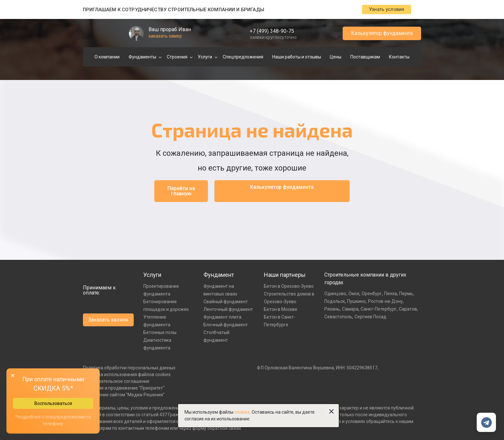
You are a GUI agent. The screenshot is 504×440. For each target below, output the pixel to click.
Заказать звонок (108, 320)
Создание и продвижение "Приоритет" (124, 388)
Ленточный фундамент (228, 310)
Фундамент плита (222, 317)
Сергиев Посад (370, 317)
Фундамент (219, 275)
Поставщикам (365, 57)
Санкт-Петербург (379, 309)
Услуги (205, 57)
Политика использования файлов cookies (127, 375)
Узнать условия (382, 10)
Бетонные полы (160, 333)
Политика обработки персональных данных (129, 368)
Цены (336, 57)
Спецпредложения (243, 57)
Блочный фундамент (226, 325)
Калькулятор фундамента (382, 34)
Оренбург (372, 294)
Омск (354, 294)
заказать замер (165, 36)
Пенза (391, 294)
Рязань (332, 309)
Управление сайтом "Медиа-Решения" (124, 395)
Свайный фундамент (226, 302)
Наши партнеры (285, 275)
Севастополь (338, 317)
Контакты (399, 57)
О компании (107, 57)
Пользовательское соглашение (116, 382)
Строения (177, 57)
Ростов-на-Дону (385, 302)
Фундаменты (142, 57)
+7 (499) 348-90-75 (272, 31)
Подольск (335, 302)
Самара (350, 309)
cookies (242, 412)
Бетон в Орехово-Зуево (289, 286)
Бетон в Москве (281, 310)
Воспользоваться (53, 403)
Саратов (408, 309)
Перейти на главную (181, 191)
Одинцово (335, 294)
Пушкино (356, 302)
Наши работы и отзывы (297, 57)
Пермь (406, 294)
